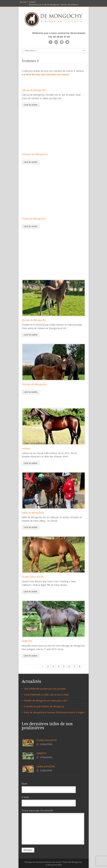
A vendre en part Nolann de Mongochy (44, 706)
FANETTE (27, 641)
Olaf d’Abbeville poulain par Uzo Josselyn (45, 689)
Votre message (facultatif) (54, 826)
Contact (32, 2)
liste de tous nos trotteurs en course (47, 74)
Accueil (23, 2)
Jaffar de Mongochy (33, 513)
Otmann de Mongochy (35, 154)
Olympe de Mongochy (34, 384)
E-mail (54, 801)
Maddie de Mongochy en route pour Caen (46, 700)
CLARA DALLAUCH (33, 577)
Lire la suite (31, 105)
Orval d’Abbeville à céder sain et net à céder (46, 695)
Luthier (26, 449)
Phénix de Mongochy (34, 320)
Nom (54, 787)
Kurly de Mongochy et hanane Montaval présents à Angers (54, 712)
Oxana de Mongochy (34, 219)
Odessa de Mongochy (34, 90)
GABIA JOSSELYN (45, 766)
